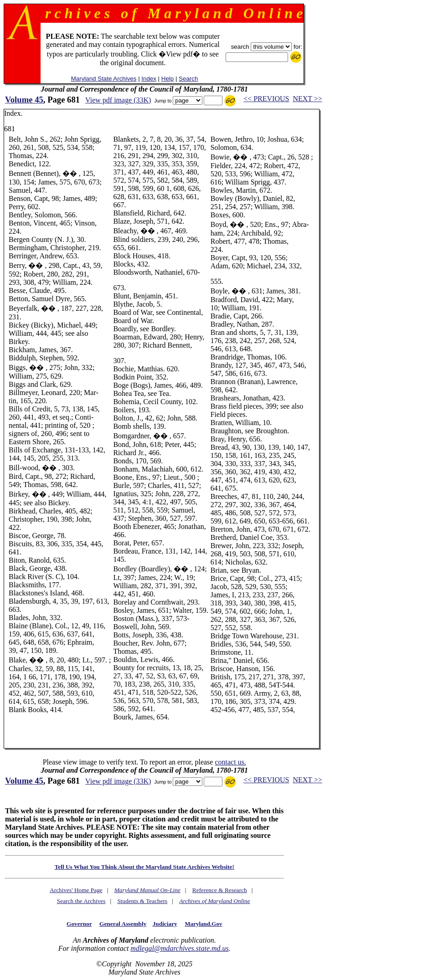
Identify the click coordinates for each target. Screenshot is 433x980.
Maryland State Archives (104, 79)
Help (168, 79)
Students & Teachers (142, 901)
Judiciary (165, 924)
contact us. (230, 762)
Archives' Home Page (76, 890)
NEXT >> (307, 99)
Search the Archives (81, 901)
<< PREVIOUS (266, 99)
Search (188, 79)
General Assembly (123, 924)
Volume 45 (24, 100)
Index (149, 79)
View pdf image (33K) (118, 100)
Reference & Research (220, 890)
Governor (79, 924)
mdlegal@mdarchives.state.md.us (179, 948)
